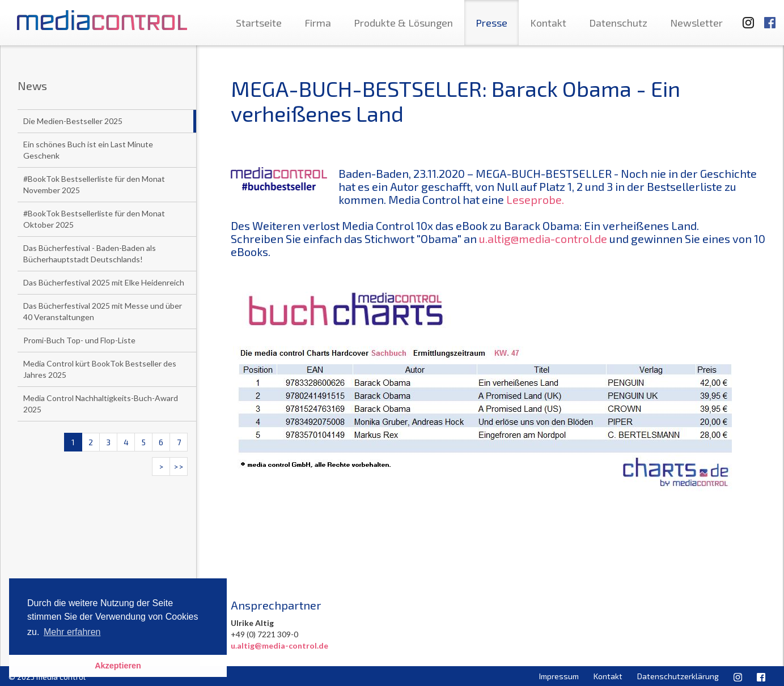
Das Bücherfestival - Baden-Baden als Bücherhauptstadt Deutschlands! (90, 253)
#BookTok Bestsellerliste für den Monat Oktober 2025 (94, 219)
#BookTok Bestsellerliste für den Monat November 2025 (94, 184)
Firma (318, 23)
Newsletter (696, 23)
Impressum (559, 676)
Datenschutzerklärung (678, 676)
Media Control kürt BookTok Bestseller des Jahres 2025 (100, 369)
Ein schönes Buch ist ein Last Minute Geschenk (88, 150)
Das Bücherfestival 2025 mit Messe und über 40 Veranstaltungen (103, 311)
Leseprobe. (535, 199)
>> (179, 466)
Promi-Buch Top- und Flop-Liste (79, 340)
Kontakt (548, 23)
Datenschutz (618, 23)
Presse (491, 23)
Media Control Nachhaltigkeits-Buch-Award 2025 (101, 404)
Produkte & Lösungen (403, 23)
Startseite (259, 23)
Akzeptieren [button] (118, 666)
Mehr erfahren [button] (72, 632)
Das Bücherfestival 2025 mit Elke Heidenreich (104, 282)
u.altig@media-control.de (543, 238)
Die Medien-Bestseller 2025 (73, 121)
